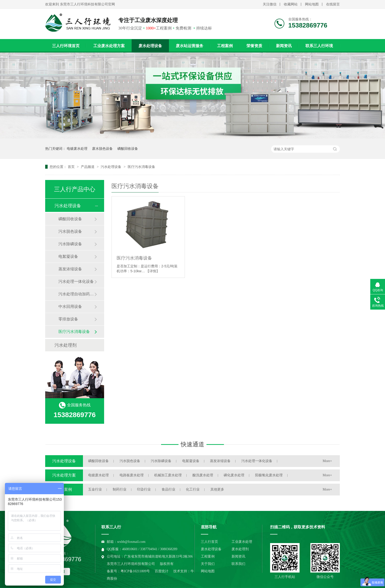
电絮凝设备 (68, 256)
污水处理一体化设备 (76, 281)
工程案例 (225, 46)
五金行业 (95, 489)
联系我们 (238, 564)
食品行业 (168, 489)
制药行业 (120, 489)
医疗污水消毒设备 (141, 167)
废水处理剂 (240, 549)
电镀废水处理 (77, 149)
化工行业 (193, 489)
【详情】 (153, 271)
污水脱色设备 (70, 231)
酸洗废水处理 (203, 475)
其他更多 (217, 489)
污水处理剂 (66, 345)
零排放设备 (68, 319)
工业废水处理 (242, 542)
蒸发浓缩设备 (70, 269)
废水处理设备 (150, 46)
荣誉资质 (254, 46)
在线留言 (333, 4)
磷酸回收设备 (128, 149)
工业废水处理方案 (109, 46)
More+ (327, 461)
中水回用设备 (70, 307)
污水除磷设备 (70, 244)
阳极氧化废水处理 (269, 475)
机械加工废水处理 (168, 475)
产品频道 (88, 167)
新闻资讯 (284, 46)
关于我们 (208, 564)
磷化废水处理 (234, 475)
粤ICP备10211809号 (135, 571)
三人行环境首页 (66, 46)
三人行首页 (209, 542)
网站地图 (312, 4)
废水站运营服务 (190, 46)
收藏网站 (291, 4)
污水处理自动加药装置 (76, 294)
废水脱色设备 (102, 149)
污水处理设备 (111, 167)
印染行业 (144, 489)
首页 (72, 167)
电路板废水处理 (132, 475)
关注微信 (270, 4)
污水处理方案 (64, 475)
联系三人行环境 (319, 46)
